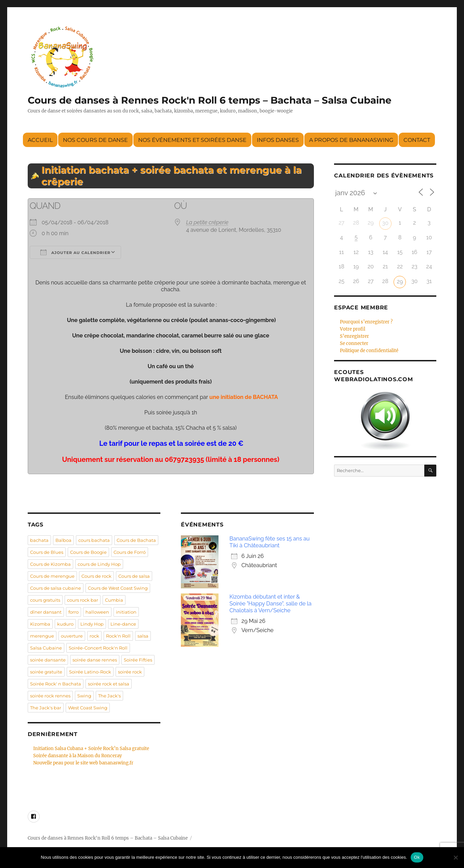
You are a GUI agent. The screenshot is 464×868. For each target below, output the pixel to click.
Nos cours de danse (95, 140)
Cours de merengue (52, 576)
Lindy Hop (92, 624)
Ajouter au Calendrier (75, 252)
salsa (143, 636)
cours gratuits (45, 600)
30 (385, 223)
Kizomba (40, 624)
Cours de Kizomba (50, 564)
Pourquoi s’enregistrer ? (366, 322)
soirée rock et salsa (109, 684)
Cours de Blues (47, 552)
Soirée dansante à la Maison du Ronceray (77, 756)
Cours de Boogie (88, 552)
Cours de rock (96, 576)
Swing (84, 696)
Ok (417, 857)
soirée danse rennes (95, 660)
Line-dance (123, 624)
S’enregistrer (354, 336)
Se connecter (354, 343)
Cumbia (114, 600)
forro (74, 612)
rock (94, 636)
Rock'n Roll (118, 636)
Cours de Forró (130, 552)
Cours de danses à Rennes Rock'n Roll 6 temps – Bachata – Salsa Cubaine (210, 100)
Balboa (63, 540)
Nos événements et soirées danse (192, 140)
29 (400, 282)
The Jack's (109, 696)
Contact (417, 140)
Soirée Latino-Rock (90, 672)
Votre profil (353, 329)
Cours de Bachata (136, 540)
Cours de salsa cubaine (56, 588)
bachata (39, 540)
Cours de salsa (134, 576)
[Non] (455, 857)
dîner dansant (46, 612)
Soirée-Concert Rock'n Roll (98, 648)
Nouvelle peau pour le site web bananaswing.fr (83, 763)
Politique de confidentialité (369, 351)
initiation (126, 612)
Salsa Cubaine (46, 648)
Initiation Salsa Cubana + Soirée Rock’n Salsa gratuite (91, 749)
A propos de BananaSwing (351, 140)
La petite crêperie (207, 222)
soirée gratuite (46, 672)
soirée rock (130, 672)
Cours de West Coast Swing (118, 588)
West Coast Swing (88, 708)
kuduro (65, 624)
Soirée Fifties (138, 660)
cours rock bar (83, 600)
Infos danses (278, 140)
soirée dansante (48, 660)
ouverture (72, 636)
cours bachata (94, 540)
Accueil (40, 140)
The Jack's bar (46, 708)
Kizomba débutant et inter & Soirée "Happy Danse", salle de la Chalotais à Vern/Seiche (270, 604)
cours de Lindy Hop (99, 564)
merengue (42, 636)
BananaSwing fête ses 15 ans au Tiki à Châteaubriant (269, 542)
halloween (97, 612)
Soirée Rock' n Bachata (56, 684)
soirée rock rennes (50, 696)
